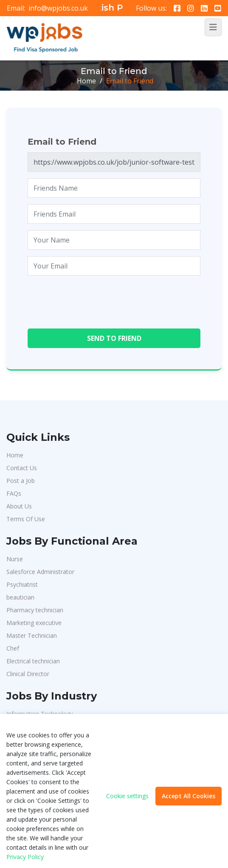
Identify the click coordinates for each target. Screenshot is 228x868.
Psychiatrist (22, 584)
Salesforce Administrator (40, 572)
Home (86, 81)
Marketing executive (34, 623)
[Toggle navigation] (213, 27)
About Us (19, 506)
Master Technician (32, 635)
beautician (20, 597)
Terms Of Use (26, 519)
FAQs (14, 493)
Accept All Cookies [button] (189, 796)
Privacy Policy (25, 857)
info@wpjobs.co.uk (58, 8)
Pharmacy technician (35, 610)
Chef (13, 648)
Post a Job (21, 481)
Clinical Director (28, 674)
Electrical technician (33, 661)
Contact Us (22, 468)
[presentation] (92, 299)
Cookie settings (127, 796)
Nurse (15, 559)
